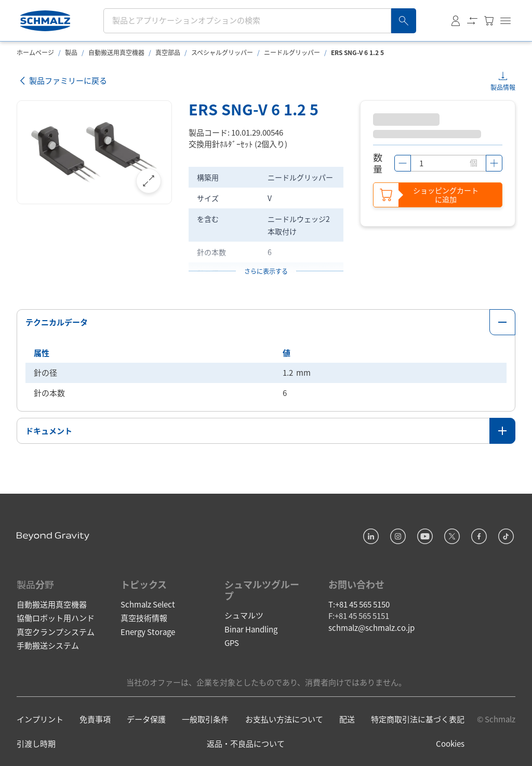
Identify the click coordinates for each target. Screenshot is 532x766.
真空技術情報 (144, 618)
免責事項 (95, 719)
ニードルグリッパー (292, 52)
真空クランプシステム (56, 632)
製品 (71, 52)
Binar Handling (251, 629)
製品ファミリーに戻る (62, 81)
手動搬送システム (48, 645)
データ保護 (146, 719)
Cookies (450, 743)
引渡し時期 (36, 743)
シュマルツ (244, 615)
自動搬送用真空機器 (116, 52)
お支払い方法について (284, 719)
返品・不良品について (246, 743)
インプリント (40, 719)
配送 (347, 719)
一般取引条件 (205, 719)
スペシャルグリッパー (222, 52)
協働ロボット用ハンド (56, 618)
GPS (232, 643)
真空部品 (168, 52)
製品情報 (503, 87)
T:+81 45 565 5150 (359, 604)
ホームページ (35, 52)
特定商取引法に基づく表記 (418, 719)
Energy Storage (148, 632)
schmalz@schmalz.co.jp (371, 628)
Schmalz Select (148, 604)
